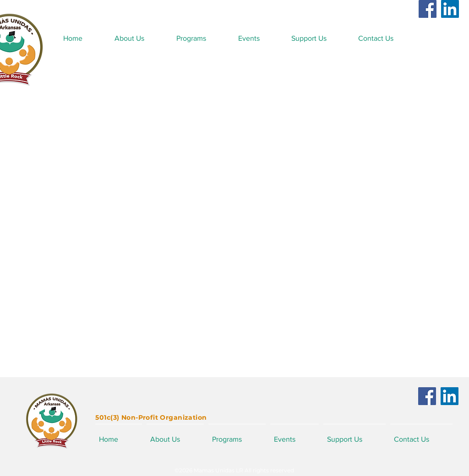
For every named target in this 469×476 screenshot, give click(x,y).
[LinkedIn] (450, 9)
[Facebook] (428, 9)
